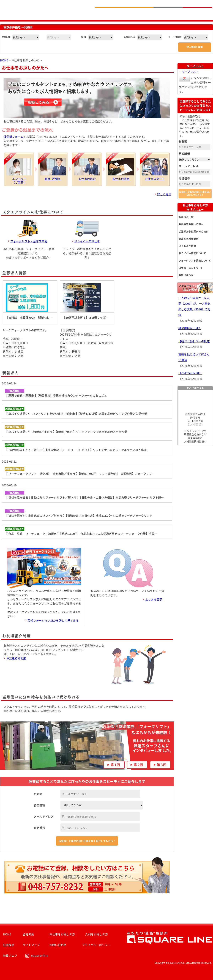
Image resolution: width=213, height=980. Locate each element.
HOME (4, 60)
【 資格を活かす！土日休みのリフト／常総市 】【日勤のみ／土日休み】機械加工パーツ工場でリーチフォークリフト (79, 513)
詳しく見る (164, 194)
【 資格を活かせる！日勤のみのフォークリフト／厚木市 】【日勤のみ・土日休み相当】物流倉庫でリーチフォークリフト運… (84, 495)
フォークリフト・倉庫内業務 (29, 241)
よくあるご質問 (187, 246)
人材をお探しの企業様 (168, 13)
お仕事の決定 (121, 170)
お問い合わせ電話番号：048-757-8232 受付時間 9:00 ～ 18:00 (186, 3)
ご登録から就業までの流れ (193, 231)
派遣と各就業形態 (189, 239)
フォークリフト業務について (195, 260)
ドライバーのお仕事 (87, 241)
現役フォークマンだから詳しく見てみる (53, 620)
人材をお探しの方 (97, 934)
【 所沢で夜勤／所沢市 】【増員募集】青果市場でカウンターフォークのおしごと (56, 393)
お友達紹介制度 (16, 658)
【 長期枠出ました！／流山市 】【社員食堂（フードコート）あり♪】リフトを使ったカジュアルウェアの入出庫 (76, 448)
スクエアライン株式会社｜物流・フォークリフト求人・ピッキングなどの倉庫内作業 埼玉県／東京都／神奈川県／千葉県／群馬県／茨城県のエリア (45, 9)
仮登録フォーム (13, 137)
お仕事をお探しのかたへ (139, 13)
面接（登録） (53, 170)
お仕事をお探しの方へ (191, 224)
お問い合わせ (186, 275)
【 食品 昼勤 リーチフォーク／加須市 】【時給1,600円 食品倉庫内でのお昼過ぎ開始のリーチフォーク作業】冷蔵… (81, 531)
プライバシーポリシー (96, 945)
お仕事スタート (155, 170)
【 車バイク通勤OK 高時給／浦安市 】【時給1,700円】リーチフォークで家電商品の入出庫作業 (66, 430)
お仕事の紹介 (87, 170)
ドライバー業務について (192, 253)
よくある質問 (154, 599)
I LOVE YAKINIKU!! (190, 373)
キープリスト (195, 66)
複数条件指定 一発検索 (18, 27)
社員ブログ (10, 955)
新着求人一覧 (186, 217)
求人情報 (110, 13)
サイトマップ (31, 945)
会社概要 (28, 934)
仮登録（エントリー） (191, 268)
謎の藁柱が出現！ (190, 328)
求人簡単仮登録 (197, 13)
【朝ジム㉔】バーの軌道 (194, 341)
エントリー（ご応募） (19, 171)
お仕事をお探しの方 (195, 207)
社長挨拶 (9, 945)
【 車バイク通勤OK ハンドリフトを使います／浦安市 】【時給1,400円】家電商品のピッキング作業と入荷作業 (76, 411)
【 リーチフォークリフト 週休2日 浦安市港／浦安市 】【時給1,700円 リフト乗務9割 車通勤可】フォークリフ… (80, 471)
